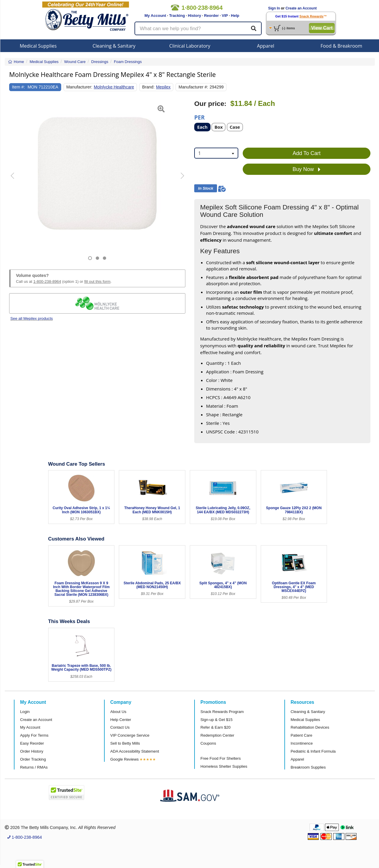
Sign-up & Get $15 (217, 720)
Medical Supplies (38, 46)
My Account (155, 16)
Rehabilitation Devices (310, 727)
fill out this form (97, 281)
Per (199, 117)
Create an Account (301, 8)
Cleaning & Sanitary (114, 46)
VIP (225, 16)
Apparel (265, 46)
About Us (118, 712)
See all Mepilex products (32, 318)
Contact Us (120, 727)
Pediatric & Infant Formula (313, 751)
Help (235, 16)
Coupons (208, 743)
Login (25, 712)
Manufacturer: (79, 87)
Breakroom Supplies (308, 767)
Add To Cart (307, 153)
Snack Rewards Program (222, 712)
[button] (15, 180)
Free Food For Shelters (221, 758)
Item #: (19, 87)
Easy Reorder (32, 743)
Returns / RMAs (34, 767)
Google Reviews (124, 759)
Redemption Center (217, 735)
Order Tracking (33, 759)
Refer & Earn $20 (216, 727)
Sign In (274, 8)
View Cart (322, 28)
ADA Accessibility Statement (135, 751)
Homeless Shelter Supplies (224, 766)
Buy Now (306, 170)
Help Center (121, 720)
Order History (32, 751)
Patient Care (301, 735)
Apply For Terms (34, 735)
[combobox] (216, 153)
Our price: (210, 104)
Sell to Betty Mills (125, 743)
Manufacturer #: (193, 87)
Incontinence (302, 743)
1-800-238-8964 (47, 281)
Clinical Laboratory (190, 46)
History (194, 16)
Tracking (177, 16)
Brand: (148, 87)
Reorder (211, 16)
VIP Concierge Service (130, 735)
